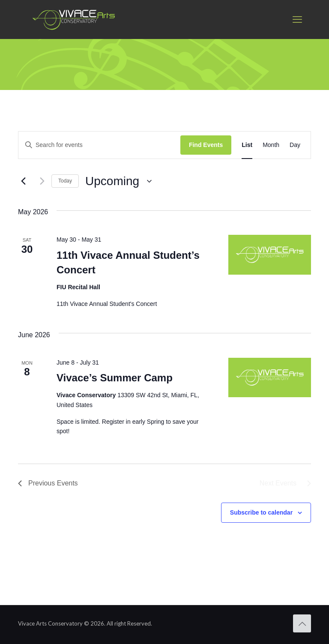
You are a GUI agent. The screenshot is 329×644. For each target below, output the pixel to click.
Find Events (206, 145)
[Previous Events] (23, 181)
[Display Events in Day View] (295, 145)
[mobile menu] (297, 19)
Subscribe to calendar (261, 512)
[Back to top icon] (302, 623)
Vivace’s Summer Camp (115, 378)
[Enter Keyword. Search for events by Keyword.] (99, 145)
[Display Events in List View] (247, 145)
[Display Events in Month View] (271, 145)
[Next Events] (40, 181)
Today (65, 181)
